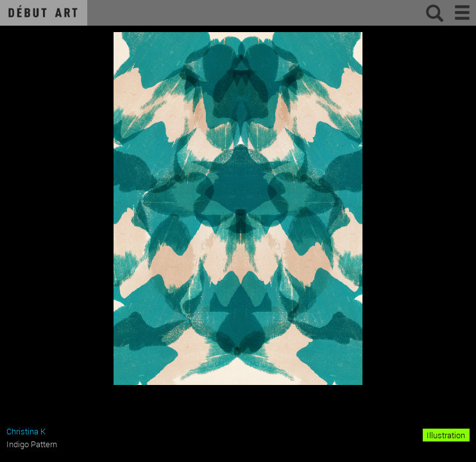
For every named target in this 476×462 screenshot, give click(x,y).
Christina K (26, 431)
